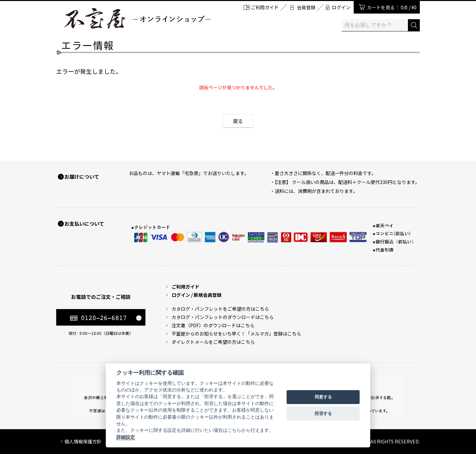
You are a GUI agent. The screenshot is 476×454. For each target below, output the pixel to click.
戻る (238, 121)
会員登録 (306, 7)
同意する (323, 397)
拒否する (323, 413)
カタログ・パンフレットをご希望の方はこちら (220, 309)
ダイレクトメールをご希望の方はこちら (213, 342)
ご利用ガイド (265, 7)
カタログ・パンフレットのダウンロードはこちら (223, 317)
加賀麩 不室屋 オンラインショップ (137, 18)
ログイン (341, 7)
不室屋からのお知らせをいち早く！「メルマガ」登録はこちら (236, 334)
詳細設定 (126, 437)
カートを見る (392, 7)
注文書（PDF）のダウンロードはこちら (213, 325)
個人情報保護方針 (83, 441)
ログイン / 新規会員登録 (197, 295)
